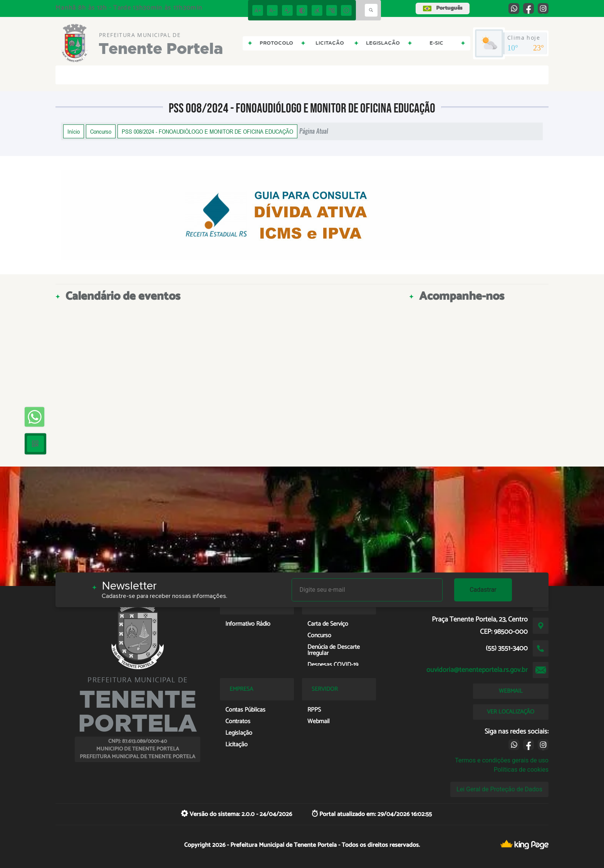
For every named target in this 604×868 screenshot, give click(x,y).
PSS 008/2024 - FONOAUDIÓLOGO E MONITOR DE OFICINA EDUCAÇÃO (207, 131)
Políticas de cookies (521, 770)
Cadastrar (483, 590)
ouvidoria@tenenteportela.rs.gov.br (477, 670)
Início (74, 131)
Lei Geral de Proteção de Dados (499, 789)
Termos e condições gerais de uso (502, 760)
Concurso (101, 131)
